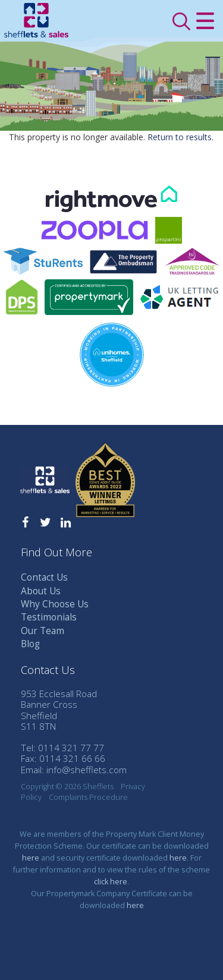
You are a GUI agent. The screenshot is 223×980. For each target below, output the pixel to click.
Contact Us (44, 577)
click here (111, 882)
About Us (41, 591)
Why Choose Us (55, 604)
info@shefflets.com (87, 770)
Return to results (180, 137)
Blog (30, 644)
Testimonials (49, 617)
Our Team (43, 631)
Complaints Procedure (88, 797)
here (31, 858)
